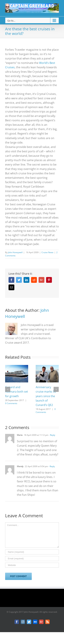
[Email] (32, 559)
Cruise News (47, 252)
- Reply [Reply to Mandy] (51, 466)
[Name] (32, 552)
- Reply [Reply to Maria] (52, 435)
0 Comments (11, 403)
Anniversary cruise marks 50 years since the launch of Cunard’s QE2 (46, 396)
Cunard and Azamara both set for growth (17, 392)
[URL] (32, 565)
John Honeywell (15, 252)
